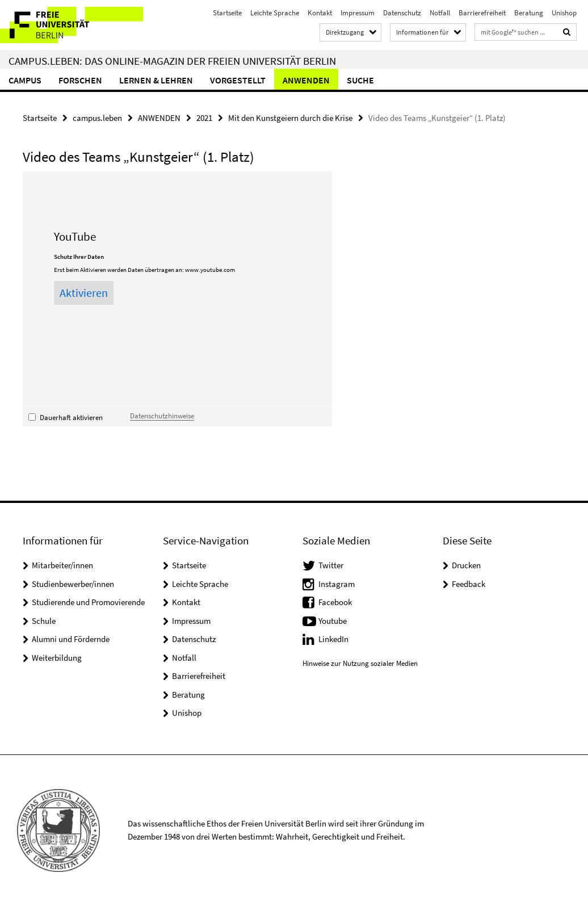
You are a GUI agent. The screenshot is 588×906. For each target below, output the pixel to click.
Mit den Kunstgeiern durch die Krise (290, 118)
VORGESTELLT (238, 80)
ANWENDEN (306, 80)
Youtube (333, 621)
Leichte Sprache (275, 13)
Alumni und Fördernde (71, 639)
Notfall (440, 13)
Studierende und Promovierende (88, 602)
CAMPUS (25, 80)
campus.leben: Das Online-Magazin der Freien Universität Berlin (172, 61)
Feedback (469, 584)
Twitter (331, 565)
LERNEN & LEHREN (156, 80)
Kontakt (320, 13)
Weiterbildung (57, 658)
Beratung (529, 13)
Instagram (337, 584)
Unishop (564, 13)
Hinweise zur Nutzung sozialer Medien (360, 663)
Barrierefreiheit (482, 13)
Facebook (335, 602)
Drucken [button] (466, 565)
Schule (44, 621)
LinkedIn (333, 639)
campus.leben (97, 118)
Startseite (227, 13)
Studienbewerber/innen (73, 584)
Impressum (358, 13)
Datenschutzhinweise (162, 416)
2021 (204, 118)
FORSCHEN (80, 80)
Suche (360, 80)
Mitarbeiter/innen (62, 565)
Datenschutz (402, 13)
